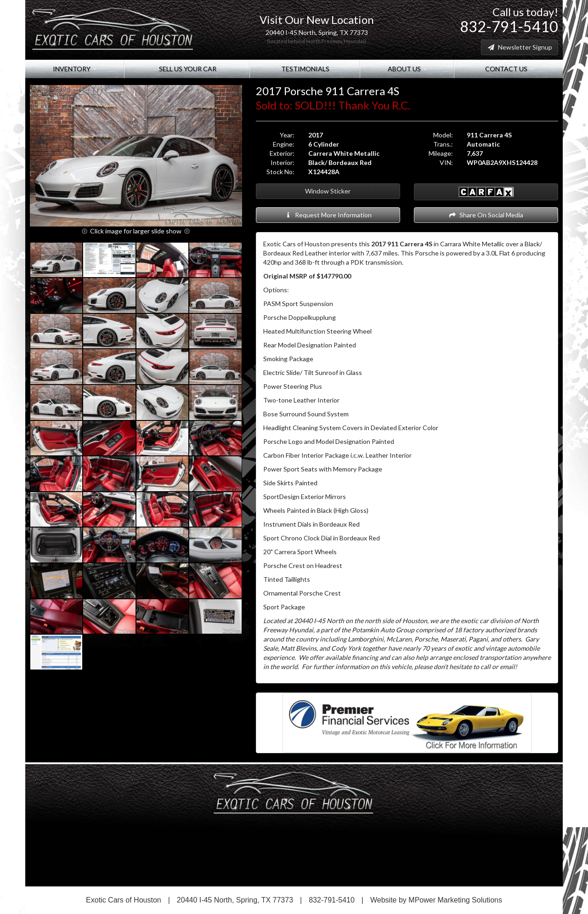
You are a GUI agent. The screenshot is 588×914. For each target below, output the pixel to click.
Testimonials (305, 69)
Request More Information (328, 215)
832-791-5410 (509, 26)
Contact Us (509, 69)
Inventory (75, 69)
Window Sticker (328, 191)
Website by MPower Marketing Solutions (436, 900)
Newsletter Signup (520, 47)
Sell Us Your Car (187, 69)
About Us (407, 69)
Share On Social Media (486, 215)
